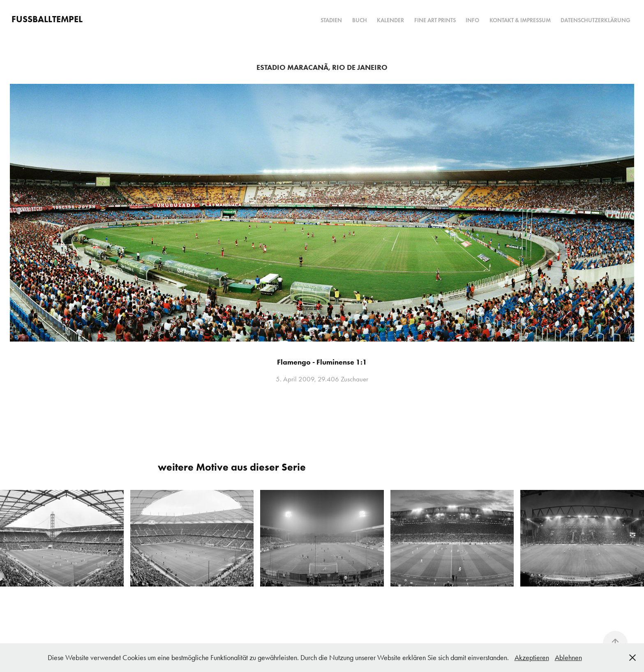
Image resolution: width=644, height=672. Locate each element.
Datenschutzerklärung (596, 20)
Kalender (390, 20)
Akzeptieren (532, 658)
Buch (360, 20)
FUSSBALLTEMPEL (47, 19)
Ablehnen (568, 658)
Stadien (331, 20)
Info (472, 20)
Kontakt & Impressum (520, 20)
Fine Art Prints (435, 20)
